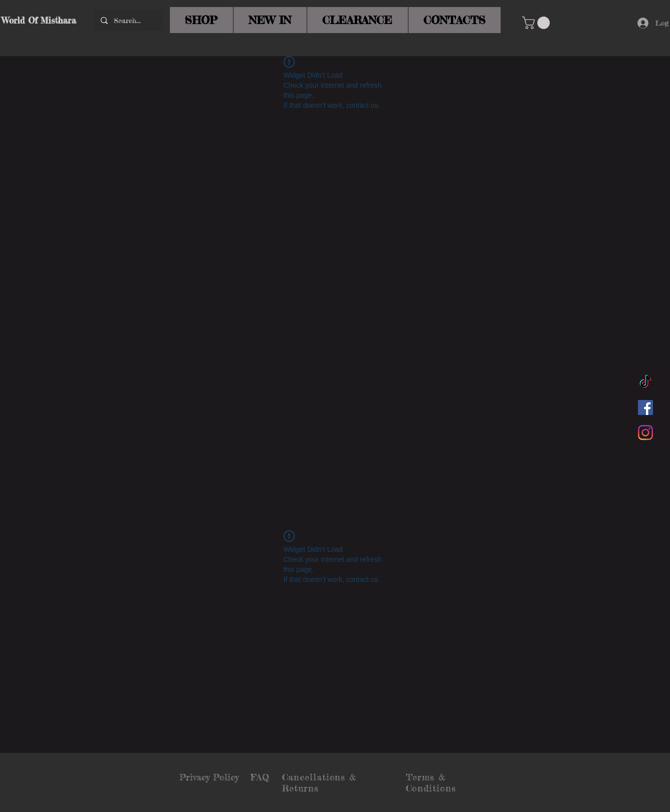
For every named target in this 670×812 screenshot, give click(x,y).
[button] (537, 23)
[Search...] (128, 20)
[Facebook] (645, 408)
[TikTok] (645, 382)
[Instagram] (645, 433)
